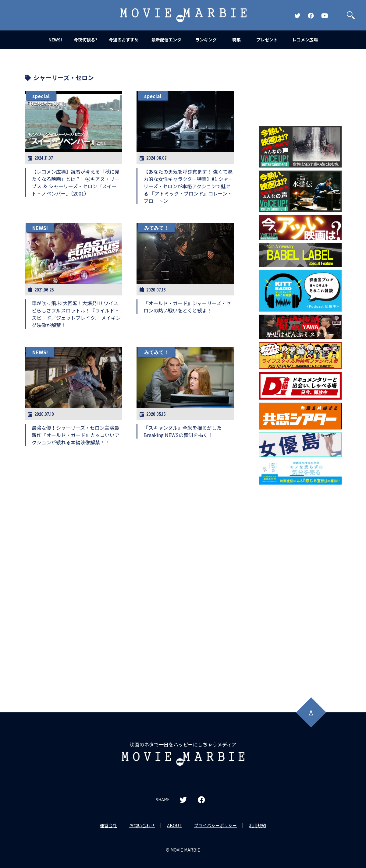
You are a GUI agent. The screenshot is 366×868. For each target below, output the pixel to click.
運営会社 (108, 825)
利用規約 (258, 825)
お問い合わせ (142, 825)
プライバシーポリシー (215, 825)
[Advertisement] (300, 586)
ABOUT (174, 825)
